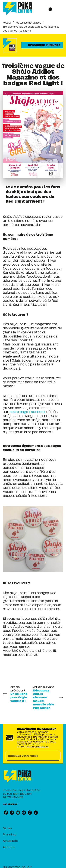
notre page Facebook (27, 412)
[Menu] (55, 10)
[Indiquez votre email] (29, 756)
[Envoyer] (56, 756)
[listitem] (6, 813)
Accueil (7, 23)
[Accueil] (18, 8)
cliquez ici (42, 746)
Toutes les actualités (28, 23)
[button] (42, 45)
